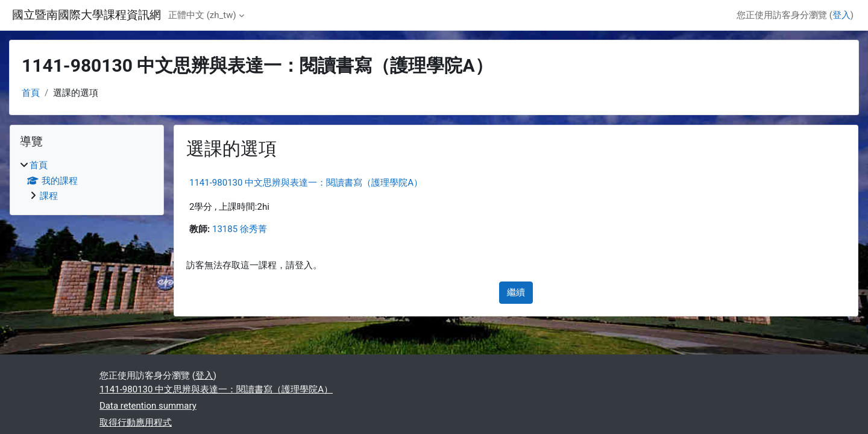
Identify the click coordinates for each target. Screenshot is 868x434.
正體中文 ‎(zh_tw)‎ (202, 15)
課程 (49, 196)
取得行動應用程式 (136, 423)
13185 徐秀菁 (240, 229)
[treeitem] (87, 181)
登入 (841, 15)
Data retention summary (148, 406)
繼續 (516, 292)
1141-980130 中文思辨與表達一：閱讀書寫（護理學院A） (306, 183)
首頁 (31, 93)
